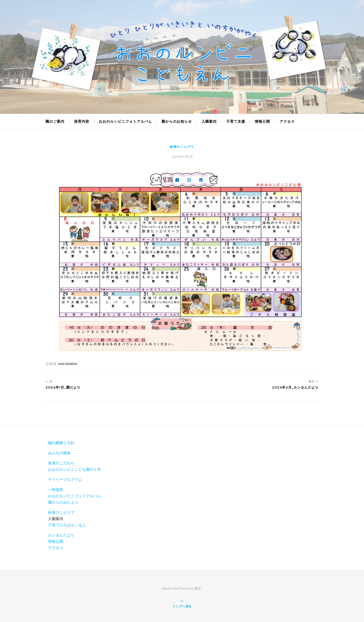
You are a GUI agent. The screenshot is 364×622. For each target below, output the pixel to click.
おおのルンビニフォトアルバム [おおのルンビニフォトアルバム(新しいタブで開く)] (75, 496)
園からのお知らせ (177, 121)
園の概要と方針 (61, 443)
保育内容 (82, 121)
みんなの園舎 (59, 453)
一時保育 (56, 489)
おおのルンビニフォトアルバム (125, 121)
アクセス (287, 121)
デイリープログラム (65, 479)
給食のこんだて (182, 147)
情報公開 (262, 121)
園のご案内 (55, 121)
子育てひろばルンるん (67, 525)
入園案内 (209, 121)
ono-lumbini (68, 364)
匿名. (198, 588)
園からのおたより (63, 502)
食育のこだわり (61, 463)
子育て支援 (236, 121)
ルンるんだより (61, 535)
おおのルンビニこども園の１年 (75, 469)
